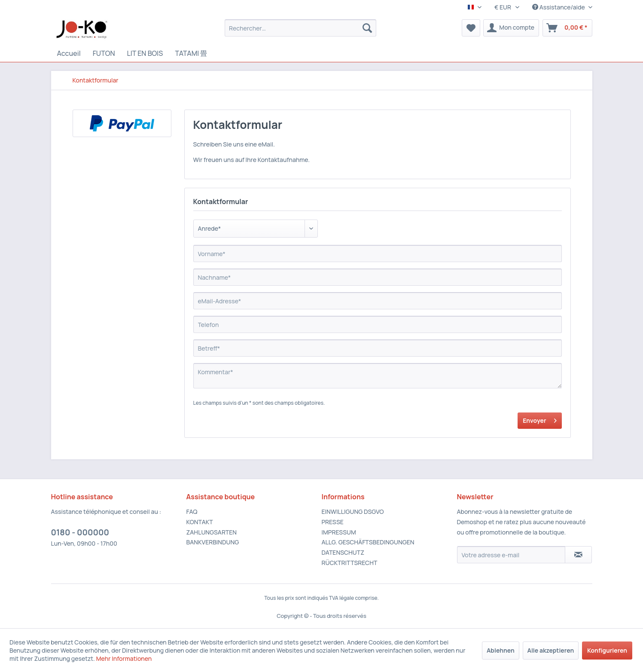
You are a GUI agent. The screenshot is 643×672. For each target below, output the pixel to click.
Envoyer (539, 419)
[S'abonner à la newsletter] (578, 555)
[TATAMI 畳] (191, 53)
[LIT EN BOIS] (145, 53)
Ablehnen (501, 650)
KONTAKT (200, 522)
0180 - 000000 (80, 532)
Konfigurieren (607, 650)
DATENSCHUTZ (343, 552)
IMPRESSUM (339, 532)
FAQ (192, 512)
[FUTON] (104, 53)
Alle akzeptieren (551, 650)
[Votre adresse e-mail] (511, 555)
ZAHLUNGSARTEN (212, 532)
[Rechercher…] (300, 28)
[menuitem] (300, 28)
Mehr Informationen (124, 658)
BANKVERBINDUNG (213, 542)
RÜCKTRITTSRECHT (350, 563)
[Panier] (567, 28)
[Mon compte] (511, 28)
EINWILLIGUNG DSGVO (353, 512)
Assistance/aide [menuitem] (559, 7)
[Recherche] (367, 28)
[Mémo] (471, 28)
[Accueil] (69, 53)
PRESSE (333, 522)
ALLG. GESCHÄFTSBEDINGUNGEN (368, 542)
